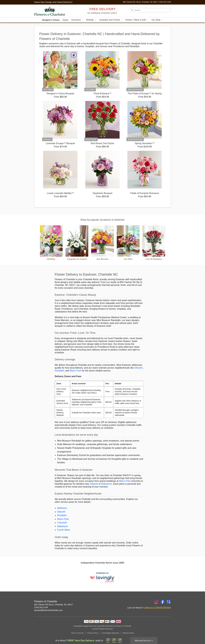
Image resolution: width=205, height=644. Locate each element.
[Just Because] (102, 243)
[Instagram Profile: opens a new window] (156, 602)
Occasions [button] (77, 20)
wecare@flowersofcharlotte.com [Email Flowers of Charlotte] (48, 610)
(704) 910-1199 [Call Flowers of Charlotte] (41, 607)
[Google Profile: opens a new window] (169, 602)
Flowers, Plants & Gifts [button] (137, 20)
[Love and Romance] (154, 243)
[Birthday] (51, 243)
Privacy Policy (93, 633)
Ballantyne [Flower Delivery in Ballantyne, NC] (107, 484)
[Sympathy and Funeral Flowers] (77, 243)
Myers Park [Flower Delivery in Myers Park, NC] (76, 371)
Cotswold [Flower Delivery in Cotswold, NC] (62, 523)
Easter (65, 20)
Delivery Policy (128, 633)
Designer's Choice (51, 20)
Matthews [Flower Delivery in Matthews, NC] (62, 508)
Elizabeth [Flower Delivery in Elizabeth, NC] (59, 371)
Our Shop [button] (157, 20)
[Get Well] (128, 243)
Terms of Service (77, 633)
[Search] (150, 10)
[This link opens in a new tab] (102, 578)
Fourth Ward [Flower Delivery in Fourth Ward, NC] (63, 530)
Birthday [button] (91, 20)
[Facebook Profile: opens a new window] (163, 602)
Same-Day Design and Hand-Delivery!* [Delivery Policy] (53, 2)
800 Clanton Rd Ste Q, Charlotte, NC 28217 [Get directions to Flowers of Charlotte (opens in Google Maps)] (54, 605)
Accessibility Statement (110, 633)
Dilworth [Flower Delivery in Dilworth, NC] (139, 368)
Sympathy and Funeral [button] (111, 20)
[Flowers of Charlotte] (55, 11)
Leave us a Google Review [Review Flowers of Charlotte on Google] (157, 607)
